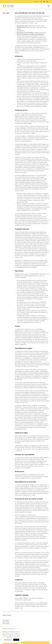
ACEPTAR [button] (16, 640)
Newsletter (37, 1)
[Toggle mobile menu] (49, 6)
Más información (8, 640)
